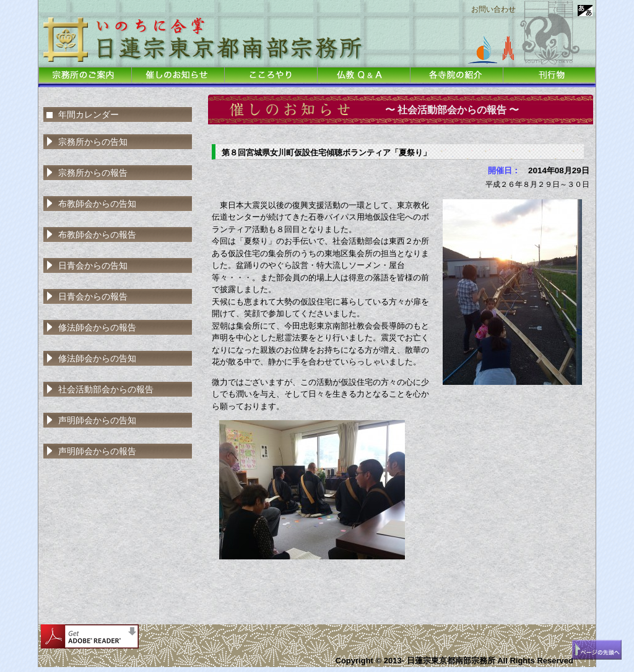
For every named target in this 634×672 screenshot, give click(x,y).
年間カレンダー (89, 114)
